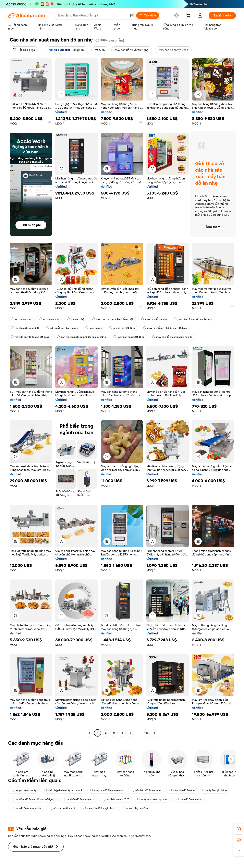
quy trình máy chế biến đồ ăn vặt (113, 319)
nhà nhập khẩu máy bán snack (63, 790)
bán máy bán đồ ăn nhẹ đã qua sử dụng (81, 337)
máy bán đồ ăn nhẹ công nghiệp (172, 337)
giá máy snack (21, 319)
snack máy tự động (122, 328)
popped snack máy (23, 790)
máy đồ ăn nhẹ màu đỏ (26, 808)
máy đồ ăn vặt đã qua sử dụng (30, 337)
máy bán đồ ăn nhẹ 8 (25, 328)
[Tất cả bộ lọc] (24, 50)
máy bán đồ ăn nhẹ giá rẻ (107, 790)
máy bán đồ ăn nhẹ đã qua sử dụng (165, 328)
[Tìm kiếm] (148, 15)
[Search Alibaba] (92, 15)
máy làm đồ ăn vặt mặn (153, 799)
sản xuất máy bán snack (62, 328)
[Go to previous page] (89, 733)
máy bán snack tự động (129, 337)
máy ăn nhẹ (76, 319)
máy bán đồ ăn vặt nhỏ (98, 808)
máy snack (94, 328)
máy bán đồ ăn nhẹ (154, 319)
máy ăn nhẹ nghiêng (134, 808)
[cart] (189, 16)
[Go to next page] (155, 733)
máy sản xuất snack (62, 808)
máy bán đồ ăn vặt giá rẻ (78, 799)
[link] (239, 829)
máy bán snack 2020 (116, 799)
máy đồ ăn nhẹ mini (189, 799)
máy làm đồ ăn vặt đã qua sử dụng (32, 799)
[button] (132, 15)
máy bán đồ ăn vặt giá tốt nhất (194, 319)
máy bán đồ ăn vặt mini (146, 790)
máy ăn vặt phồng (215, 790)
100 (147, 733)
